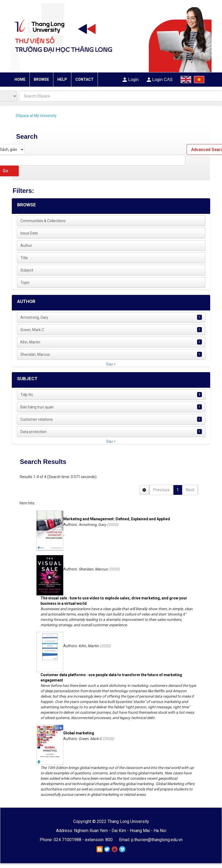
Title (24, 258)
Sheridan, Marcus (35, 354)
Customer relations (37, 419)
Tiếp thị (27, 395)
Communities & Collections (43, 221)
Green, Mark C (32, 330)
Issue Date (29, 233)
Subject (27, 270)
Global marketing (79, 733)
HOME (20, 79)
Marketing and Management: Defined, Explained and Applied (117, 519)
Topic (25, 283)
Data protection (34, 432)
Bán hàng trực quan (37, 407)
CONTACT (84, 79)
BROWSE (41, 79)
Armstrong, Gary (34, 317)
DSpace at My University (36, 116)
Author (26, 246)
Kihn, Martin (30, 342)
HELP (62, 79)
